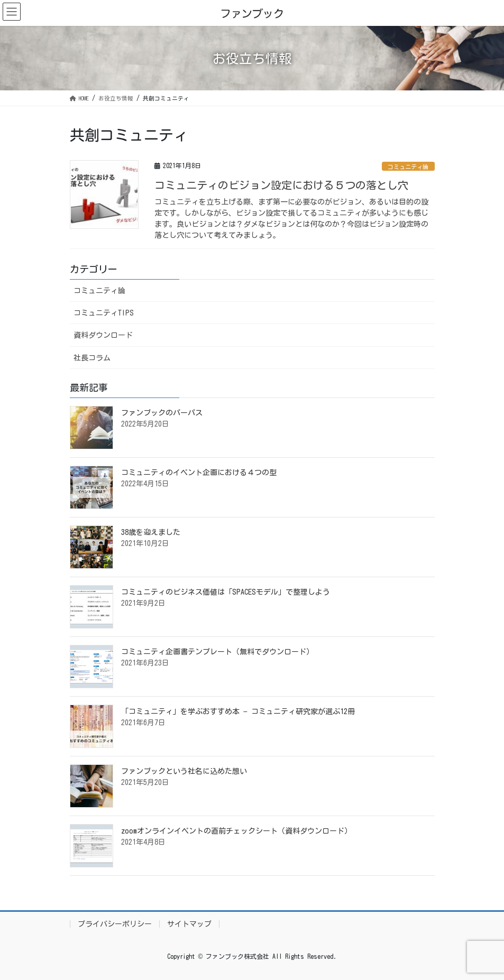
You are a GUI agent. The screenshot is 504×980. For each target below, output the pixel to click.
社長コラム (92, 358)
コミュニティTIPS (104, 313)
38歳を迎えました (151, 532)
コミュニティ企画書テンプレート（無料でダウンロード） (217, 652)
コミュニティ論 (408, 167)
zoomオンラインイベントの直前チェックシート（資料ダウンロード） (236, 831)
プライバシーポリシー (115, 924)
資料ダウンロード (103, 335)
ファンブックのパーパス (162, 413)
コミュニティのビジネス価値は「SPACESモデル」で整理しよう (226, 592)
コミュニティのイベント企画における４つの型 (199, 473)
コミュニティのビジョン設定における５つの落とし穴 (281, 185)
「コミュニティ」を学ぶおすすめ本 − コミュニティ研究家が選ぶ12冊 (238, 711)
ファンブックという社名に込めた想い (184, 771)
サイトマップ (189, 924)
